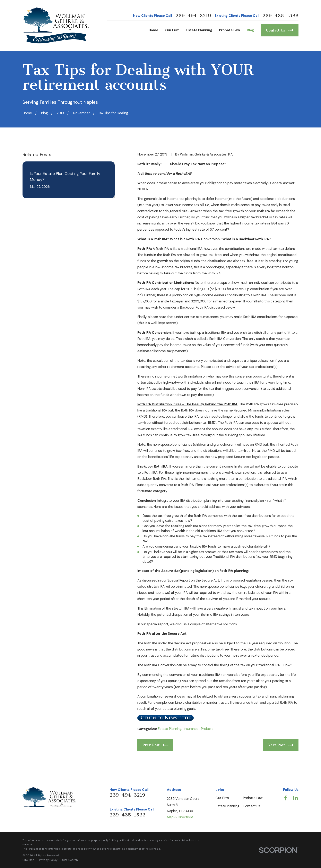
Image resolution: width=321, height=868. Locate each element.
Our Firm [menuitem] (172, 30)
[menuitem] (28, 860)
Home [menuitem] (153, 30)
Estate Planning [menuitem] (199, 30)
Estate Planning (170, 729)
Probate (207, 729)
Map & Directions (180, 817)
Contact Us (251, 806)
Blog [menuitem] (250, 30)
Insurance (191, 729)
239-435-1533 (280, 16)
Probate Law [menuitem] (230, 30)
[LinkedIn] (296, 798)
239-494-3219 (193, 16)
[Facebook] (285, 798)
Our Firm (222, 798)
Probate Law (253, 798)
